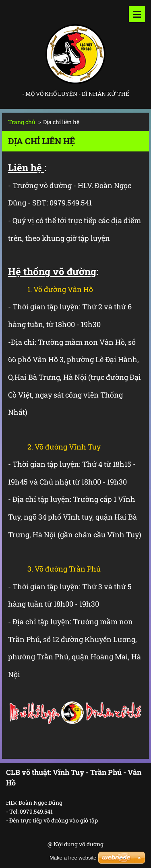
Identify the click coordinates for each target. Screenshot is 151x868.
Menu (137, 14)
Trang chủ (22, 122)
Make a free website (73, 858)
